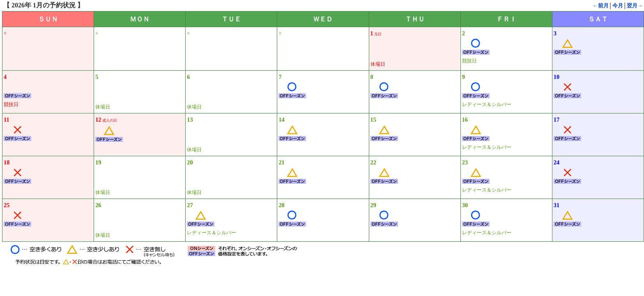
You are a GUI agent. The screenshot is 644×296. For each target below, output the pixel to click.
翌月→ (635, 6)
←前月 (601, 6)
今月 (618, 6)
